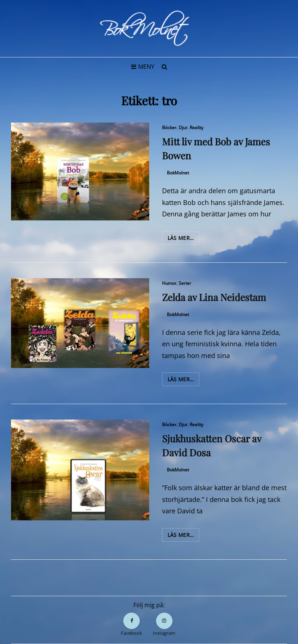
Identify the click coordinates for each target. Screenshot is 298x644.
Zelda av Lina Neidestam (214, 297)
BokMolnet (178, 173)
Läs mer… (184, 239)
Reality (197, 128)
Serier (185, 283)
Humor (169, 283)
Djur (183, 128)
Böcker (169, 128)
